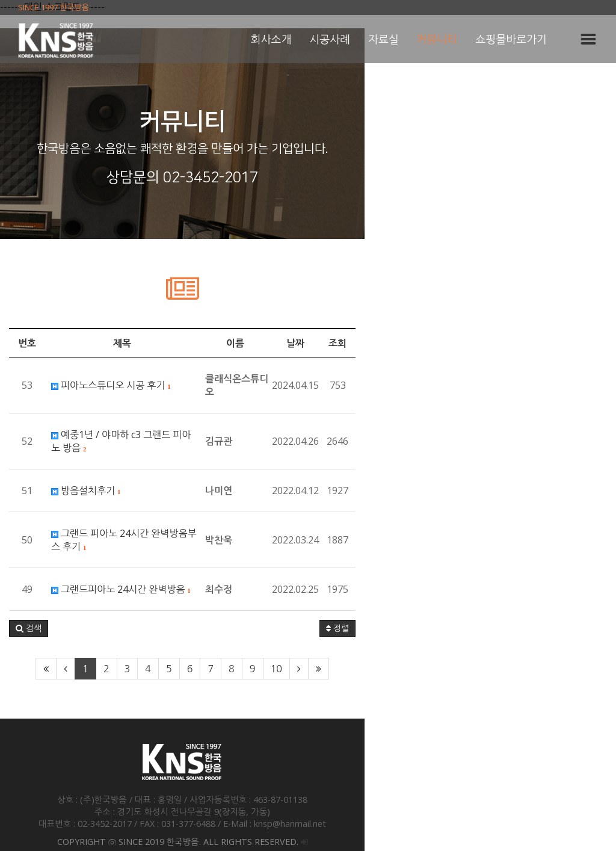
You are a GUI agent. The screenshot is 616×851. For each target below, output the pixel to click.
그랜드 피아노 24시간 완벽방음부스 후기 (141, 520)
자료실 (383, 39)
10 (402, 642)
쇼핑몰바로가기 (511, 39)
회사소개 (271, 39)
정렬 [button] (589, 602)
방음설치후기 (86, 477)
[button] (29, 602)
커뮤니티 (437, 39)
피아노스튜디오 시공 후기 (111, 385)
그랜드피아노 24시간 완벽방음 (121, 563)
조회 (589, 343)
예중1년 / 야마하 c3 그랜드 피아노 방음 (139, 435)
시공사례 (330, 39)
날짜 (547, 343)
